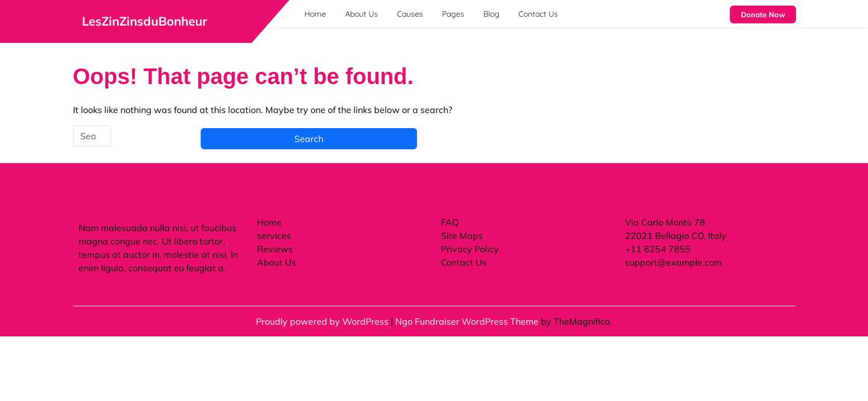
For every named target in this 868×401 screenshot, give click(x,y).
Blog (491, 14)
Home (315, 14)
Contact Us (538, 14)
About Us (362, 14)
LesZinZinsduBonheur (145, 21)
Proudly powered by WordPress (323, 321)
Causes (410, 14)
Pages (453, 14)
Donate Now (763, 14)
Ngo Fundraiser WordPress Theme (468, 321)
